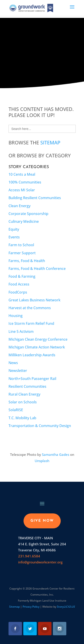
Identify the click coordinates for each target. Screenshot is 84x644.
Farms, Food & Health (27, 261)
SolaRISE (16, 410)
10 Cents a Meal (22, 174)
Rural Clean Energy (24, 394)
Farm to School (21, 245)
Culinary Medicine (24, 221)
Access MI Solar (22, 190)
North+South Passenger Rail (32, 379)
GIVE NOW (42, 521)
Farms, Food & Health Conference (37, 269)
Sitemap (50, 142)
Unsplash (42, 461)
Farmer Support (22, 253)
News (13, 363)
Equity (14, 229)
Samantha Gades (56, 454)
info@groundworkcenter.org (40, 562)
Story (66, 607)
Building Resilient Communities (35, 198)
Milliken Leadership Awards (32, 355)
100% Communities (25, 182)
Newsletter (18, 371)
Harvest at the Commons (30, 308)
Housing (16, 316)
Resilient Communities (27, 386)
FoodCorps (18, 292)
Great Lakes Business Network (34, 300)
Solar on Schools (23, 402)
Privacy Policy (31, 607)
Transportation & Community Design (40, 426)
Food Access (19, 284)
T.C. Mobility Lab (22, 418)
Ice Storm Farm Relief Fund (31, 323)
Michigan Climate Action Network (37, 347)
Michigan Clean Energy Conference (38, 339)
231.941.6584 (29, 556)
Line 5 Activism (21, 331)
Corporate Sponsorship (28, 214)
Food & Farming (22, 276)
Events (14, 237)
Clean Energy (19, 206)
